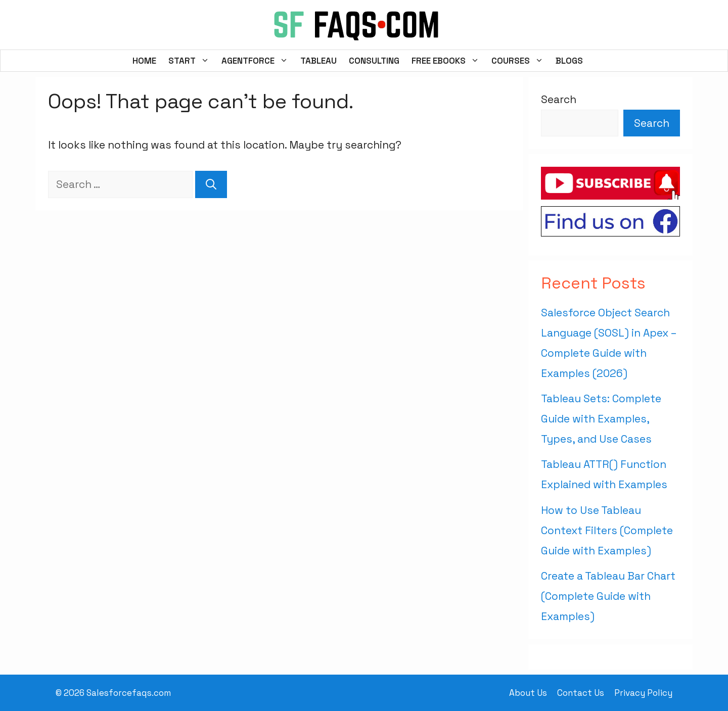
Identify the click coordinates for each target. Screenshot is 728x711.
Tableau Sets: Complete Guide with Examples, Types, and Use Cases (601, 419)
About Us (528, 693)
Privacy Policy (643, 693)
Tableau (318, 61)
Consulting (374, 61)
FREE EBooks (448, 61)
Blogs (569, 61)
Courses (520, 61)
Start (192, 61)
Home (144, 61)
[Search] (211, 184)
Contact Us (581, 693)
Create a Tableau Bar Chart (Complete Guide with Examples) (608, 596)
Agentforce (258, 61)
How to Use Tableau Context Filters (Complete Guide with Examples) (607, 530)
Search (559, 99)
